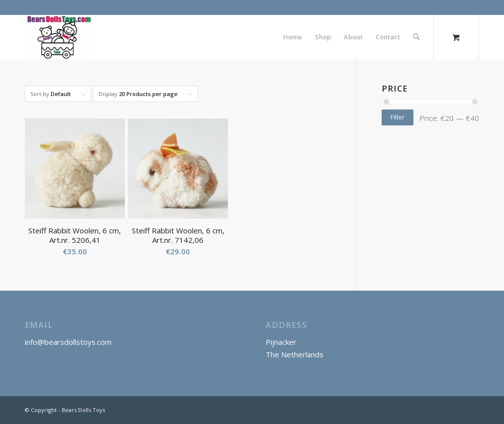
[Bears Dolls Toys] (59, 37)
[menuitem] (293, 37)
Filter (398, 117)
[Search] (416, 37)
